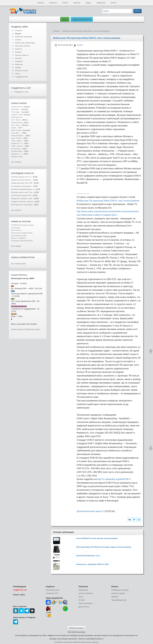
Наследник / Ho (17, 117)
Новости (53, 3)
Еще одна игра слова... (19, 236)
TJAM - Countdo (17, 146)
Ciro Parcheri (16, 149)
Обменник (101, 3)
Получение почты (53, 590)
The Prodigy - (16, 112)
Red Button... (16, 109)
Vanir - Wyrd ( (16, 120)
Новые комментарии (23, 257)
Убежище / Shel (17, 157)
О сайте (82, 600)
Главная (40, 3)
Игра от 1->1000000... (19, 238)
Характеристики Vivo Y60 (22, 183)
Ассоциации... (16, 228)
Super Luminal (16, 138)
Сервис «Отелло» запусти (22, 202)
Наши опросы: (19, 275)
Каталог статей (21, 71)
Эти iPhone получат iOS (21, 195)
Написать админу (118, 593)
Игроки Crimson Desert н (21, 180)
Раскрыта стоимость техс (22, 198)
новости (29, 173)
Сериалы (19, 61)
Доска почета (84, 607)
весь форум (16, 246)
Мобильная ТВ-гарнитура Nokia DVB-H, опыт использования (108, 201)
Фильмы (19, 58)
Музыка (18, 52)
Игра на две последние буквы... (22, 233)
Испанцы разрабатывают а (22, 189)
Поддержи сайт (21, 77)
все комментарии (18, 264)
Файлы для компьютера (25, 43)
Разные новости (22, 55)
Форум (113, 3)
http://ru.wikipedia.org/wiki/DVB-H (114, 479)
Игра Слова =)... (17, 230)
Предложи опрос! (33, 329)
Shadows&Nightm (17, 136)
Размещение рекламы (120, 590)
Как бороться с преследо (22, 205)
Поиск (18, 74)
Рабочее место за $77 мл (22, 192)
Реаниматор (83, 590)
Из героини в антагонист (21, 186)
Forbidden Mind (17, 151)
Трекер (65, 3)
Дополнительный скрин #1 (90, 511)
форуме (26, 222)
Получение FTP (52, 593)
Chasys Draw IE (17, 107)
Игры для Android (22, 46)
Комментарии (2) (18, 329)
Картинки (19, 64)
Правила (115, 597)
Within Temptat (16, 130)
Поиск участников (85, 603)
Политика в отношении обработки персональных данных (76, 642)
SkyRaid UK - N (17, 143)
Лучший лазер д (17, 122)
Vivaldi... (14, 128)
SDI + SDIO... (16, 125)
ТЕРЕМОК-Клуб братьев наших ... (23, 225)
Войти (65, 19)
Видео (89, 3)
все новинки (16, 162)
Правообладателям (119, 600)
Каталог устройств (86, 593)
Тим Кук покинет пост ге (21, 177)
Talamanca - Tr (16, 154)
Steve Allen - (16, 133)
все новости (16, 210)
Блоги (81, 597)
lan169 (80, 45)
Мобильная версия (76, 628)
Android (77, 3)
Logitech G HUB (17, 115)
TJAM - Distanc (16, 141)
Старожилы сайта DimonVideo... (23, 241)
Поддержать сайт (21, 88)
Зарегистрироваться (82, 19)
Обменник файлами (23, 37)
